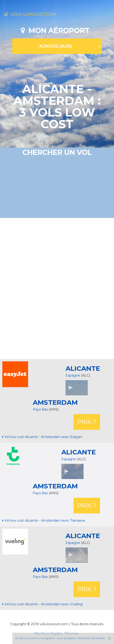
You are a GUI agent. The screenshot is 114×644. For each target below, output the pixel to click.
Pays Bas (41, 409)
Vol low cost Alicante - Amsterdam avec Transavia (44, 520)
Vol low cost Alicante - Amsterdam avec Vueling (42, 604)
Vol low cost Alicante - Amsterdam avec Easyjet (42, 437)
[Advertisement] (57, 288)
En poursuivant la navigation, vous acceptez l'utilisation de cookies (60, 638)
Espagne (73, 375)
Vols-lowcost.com (30, 14)
